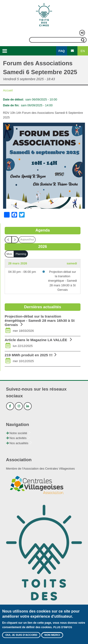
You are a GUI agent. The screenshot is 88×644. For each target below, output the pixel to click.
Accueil (8, 90)
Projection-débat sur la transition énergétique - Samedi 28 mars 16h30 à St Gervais (62, 281)
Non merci (52, 636)
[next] (15, 240)
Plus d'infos (63, 628)
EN (83, 51)
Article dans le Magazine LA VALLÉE (36, 340)
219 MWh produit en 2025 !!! (29, 355)
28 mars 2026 (18, 263)
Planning (21, 254)
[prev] (8, 240)
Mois (9, 254)
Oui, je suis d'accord (21, 636)
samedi (72, 263)
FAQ (61, 51)
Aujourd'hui (27, 239)
